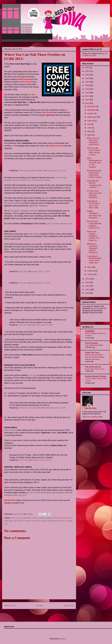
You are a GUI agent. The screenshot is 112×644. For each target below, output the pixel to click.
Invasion (28, 521)
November (92, 110)
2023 (87, 75)
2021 (87, 82)
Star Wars (61, 521)
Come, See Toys (92, 353)
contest (42, 518)
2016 (87, 100)
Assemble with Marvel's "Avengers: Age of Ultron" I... (94, 184)
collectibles (27, 518)
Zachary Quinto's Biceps (96, 376)
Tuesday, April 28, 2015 (57, 171)
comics (35, 518)
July (89, 124)
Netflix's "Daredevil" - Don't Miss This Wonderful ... (94, 214)
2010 (87, 293)
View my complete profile (92, 417)
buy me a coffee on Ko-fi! (95, 54)
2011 (87, 289)
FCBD (55, 518)
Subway (69, 521)
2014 (87, 279)
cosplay (49, 518)
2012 (87, 286)
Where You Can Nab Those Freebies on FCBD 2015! (93, 141)
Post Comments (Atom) (45, 614)
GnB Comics (23, 271)
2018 (87, 93)
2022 (87, 78)
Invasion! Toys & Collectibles (29, 408)
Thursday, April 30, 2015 (42, 460)
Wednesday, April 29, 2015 (42, 325)
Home (40, 606)
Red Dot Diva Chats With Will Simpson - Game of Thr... (94, 225)
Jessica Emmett (97, 308)
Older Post (69, 606)
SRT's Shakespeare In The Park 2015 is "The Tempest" (94, 163)
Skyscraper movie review (95, 369)
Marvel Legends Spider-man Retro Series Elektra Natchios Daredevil (95, 357)
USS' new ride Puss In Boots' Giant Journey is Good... (94, 151)
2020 (87, 85)
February (91, 271)
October (91, 113)
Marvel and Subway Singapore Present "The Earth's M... (93, 236)
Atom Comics (23, 460)
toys (6, 524)
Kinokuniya (37, 521)
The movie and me (93, 367)
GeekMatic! (90, 331)
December (92, 106)
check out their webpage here (59, 224)
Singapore (52, 521)
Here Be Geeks (91, 343)
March (90, 267)
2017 (87, 96)
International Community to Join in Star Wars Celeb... (93, 204)
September (92, 117)
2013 (87, 282)
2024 (87, 71)
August (90, 121)
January (91, 274)
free (60, 518)
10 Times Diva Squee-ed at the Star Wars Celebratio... (94, 194)
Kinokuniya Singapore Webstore (31, 171)
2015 (87, 103)
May (89, 131)
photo (44, 521)
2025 (87, 68)
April (89, 135)
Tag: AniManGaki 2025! (94, 345)
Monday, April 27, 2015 (41, 271)
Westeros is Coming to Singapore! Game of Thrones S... (93, 248)
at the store (32, 375)
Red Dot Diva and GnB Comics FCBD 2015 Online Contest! (94, 174)
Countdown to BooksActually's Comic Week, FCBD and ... (94, 259)
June (89, 128)
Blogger (63, 639)
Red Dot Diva (91, 408)
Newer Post (10, 606)
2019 (87, 89)
